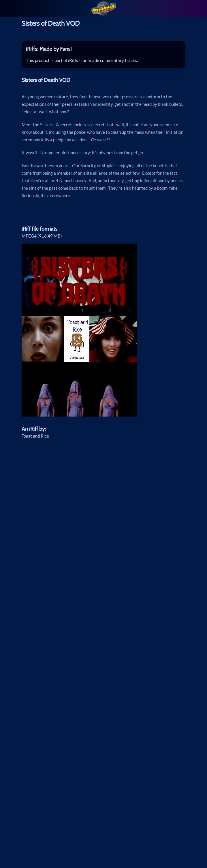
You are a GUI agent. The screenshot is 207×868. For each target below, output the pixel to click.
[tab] (103, 49)
